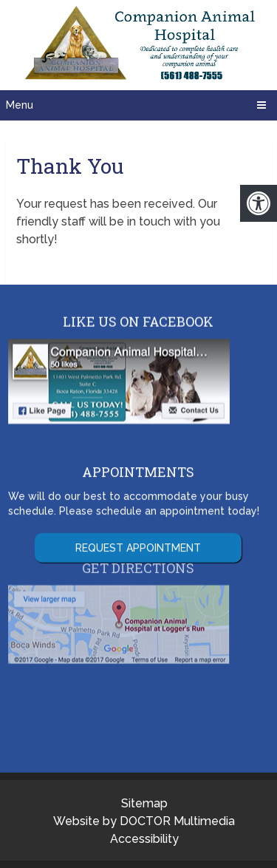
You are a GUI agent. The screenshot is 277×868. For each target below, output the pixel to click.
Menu (20, 105)
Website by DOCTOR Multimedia (144, 821)
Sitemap (144, 803)
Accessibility (144, 839)
